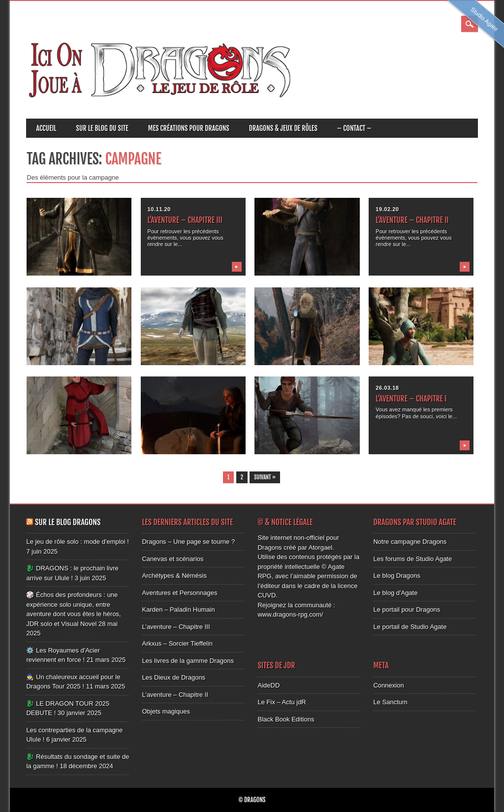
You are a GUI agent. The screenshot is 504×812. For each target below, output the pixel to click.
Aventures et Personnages (179, 593)
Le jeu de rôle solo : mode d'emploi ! (77, 542)
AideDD (268, 685)
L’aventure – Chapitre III (185, 220)
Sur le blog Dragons (68, 522)
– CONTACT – (354, 128)
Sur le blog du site (102, 128)
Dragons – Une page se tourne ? (188, 542)
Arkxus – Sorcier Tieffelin (177, 643)
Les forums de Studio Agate (412, 559)
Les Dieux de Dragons (173, 677)
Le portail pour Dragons (407, 609)
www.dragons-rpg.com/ (290, 614)
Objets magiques (166, 711)
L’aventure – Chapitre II (412, 220)
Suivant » (265, 477)
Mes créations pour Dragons (189, 128)
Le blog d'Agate (395, 593)
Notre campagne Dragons (410, 542)
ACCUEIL (46, 128)
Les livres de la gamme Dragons (188, 661)
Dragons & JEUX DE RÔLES (283, 128)
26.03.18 (387, 388)
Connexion (388, 685)
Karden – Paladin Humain (178, 609)
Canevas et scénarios (173, 559)
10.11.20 (159, 209)
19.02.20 (387, 209)
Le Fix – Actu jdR (282, 702)
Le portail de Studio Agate (410, 627)
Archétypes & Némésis (174, 576)
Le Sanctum (390, 702)
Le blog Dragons (396, 576)
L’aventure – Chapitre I (411, 399)
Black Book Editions (286, 719)
